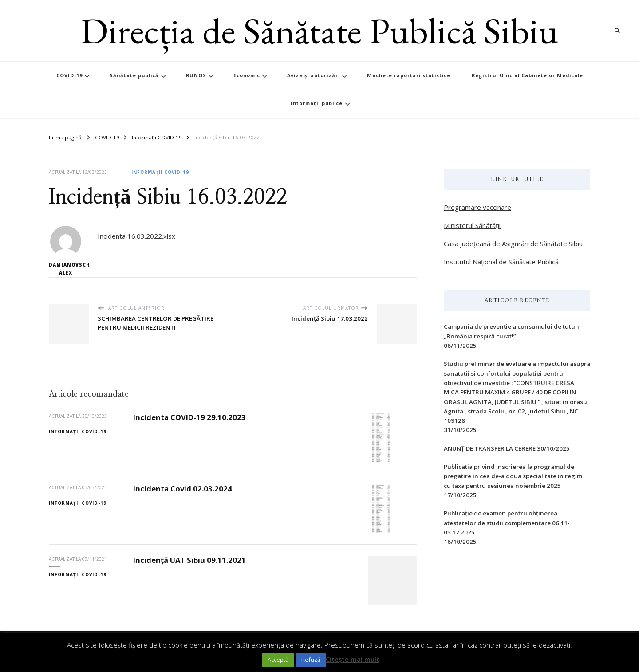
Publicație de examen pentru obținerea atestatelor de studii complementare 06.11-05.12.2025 (507, 523)
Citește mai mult (353, 659)
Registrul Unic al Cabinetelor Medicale (527, 75)
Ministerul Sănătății (472, 225)
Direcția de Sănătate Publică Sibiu (319, 30)
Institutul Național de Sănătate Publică (501, 262)
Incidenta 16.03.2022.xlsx (136, 236)
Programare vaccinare (477, 207)
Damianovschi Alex (65, 251)
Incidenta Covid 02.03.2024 (183, 489)
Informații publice (317, 103)
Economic (247, 75)
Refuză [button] (311, 660)
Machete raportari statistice (409, 75)
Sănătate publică (134, 75)
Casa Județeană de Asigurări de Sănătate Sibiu (513, 244)
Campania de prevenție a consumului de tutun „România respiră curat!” (511, 331)
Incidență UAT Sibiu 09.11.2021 (189, 560)
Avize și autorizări (314, 75)
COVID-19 (69, 75)
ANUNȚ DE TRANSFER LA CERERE (490, 448)
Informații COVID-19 (160, 172)
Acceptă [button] (278, 660)
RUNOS (196, 75)
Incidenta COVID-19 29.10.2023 (189, 417)
